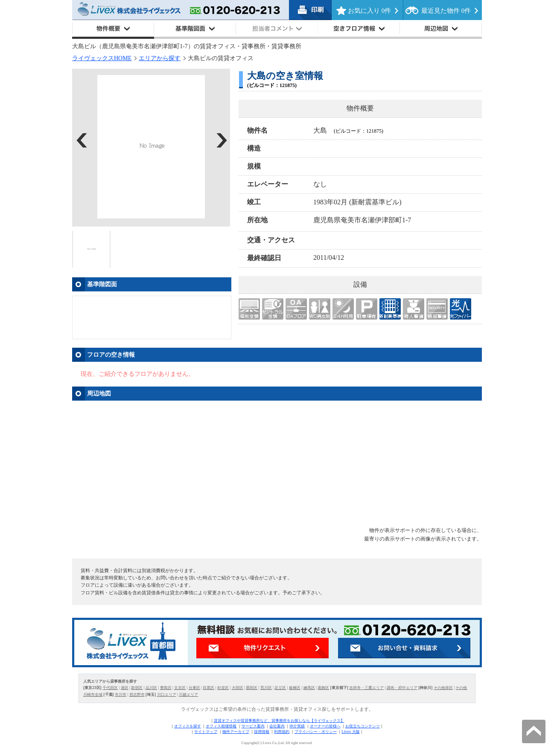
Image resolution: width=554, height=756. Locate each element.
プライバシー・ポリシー (316, 732)
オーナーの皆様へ (325, 726)
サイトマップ (206, 732)
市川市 (121, 695)
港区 (125, 688)
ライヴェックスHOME (102, 58)
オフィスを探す (188, 726)
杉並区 (223, 688)
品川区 (151, 688)
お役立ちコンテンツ (363, 726)
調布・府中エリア (402, 688)
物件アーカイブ (236, 732)
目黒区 (208, 688)
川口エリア (167, 695)
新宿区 (137, 688)
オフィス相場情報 (221, 726)
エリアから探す (160, 58)
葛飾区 (323, 688)
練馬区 (309, 688)
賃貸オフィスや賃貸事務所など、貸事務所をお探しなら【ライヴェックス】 (279, 721)
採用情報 (262, 732)
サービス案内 (253, 726)
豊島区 (166, 688)
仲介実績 (297, 726)
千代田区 (110, 688)
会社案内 (277, 726)
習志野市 (137, 695)
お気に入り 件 (369, 11)
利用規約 (282, 732)
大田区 (238, 688)
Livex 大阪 (350, 732)
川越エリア (188, 695)
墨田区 (252, 688)
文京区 (180, 688)
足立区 (280, 688)
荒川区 (266, 688)
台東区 (194, 688)
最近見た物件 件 (446, 11)
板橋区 (295, 688)
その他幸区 (443, 688)
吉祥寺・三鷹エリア (366, 688)
